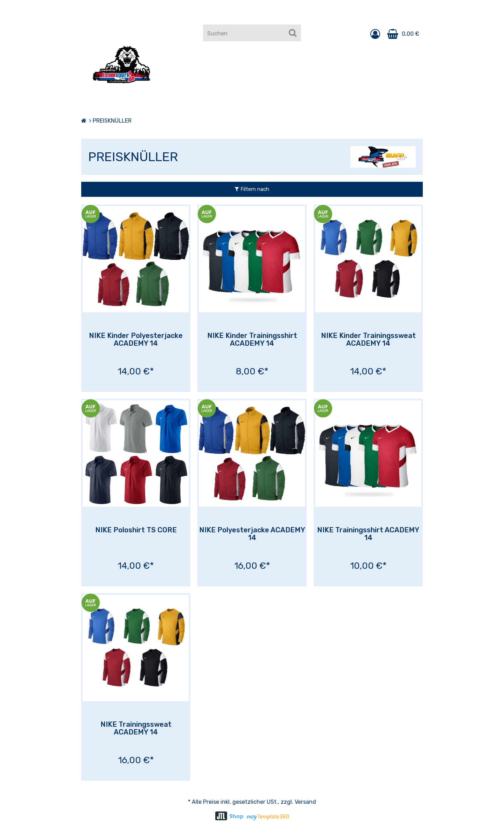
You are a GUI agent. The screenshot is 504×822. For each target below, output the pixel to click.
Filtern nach (252, 189)
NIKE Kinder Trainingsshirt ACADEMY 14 (252, 339)
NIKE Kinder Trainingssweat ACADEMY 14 (368, 339)
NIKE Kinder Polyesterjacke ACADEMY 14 (136, 339)
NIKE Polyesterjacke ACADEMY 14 (252, 534)
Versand (305, 802)
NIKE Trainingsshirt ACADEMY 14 (368, 534)
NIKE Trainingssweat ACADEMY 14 (136, 728)
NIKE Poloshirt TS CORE (136, 530)
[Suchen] (293, 33)
